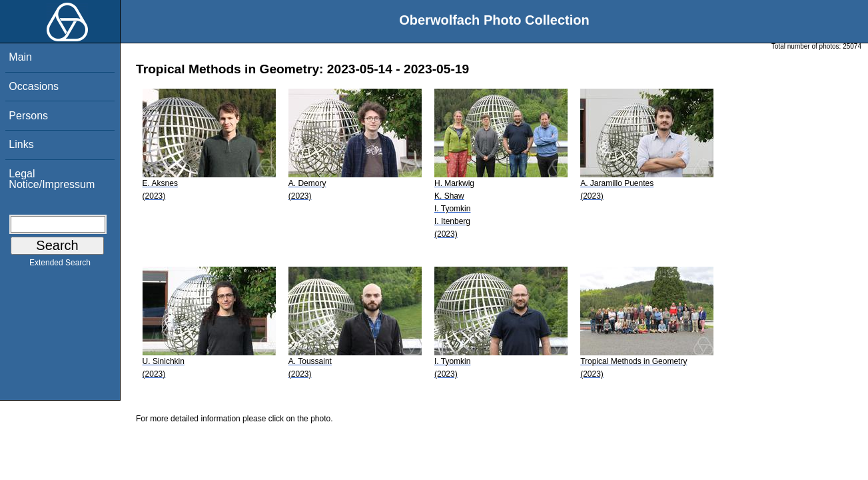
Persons (28, 116)
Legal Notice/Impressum (52, 179)
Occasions (34, 86)
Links (21, 144)
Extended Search (60, 265)
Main (20, 57)
